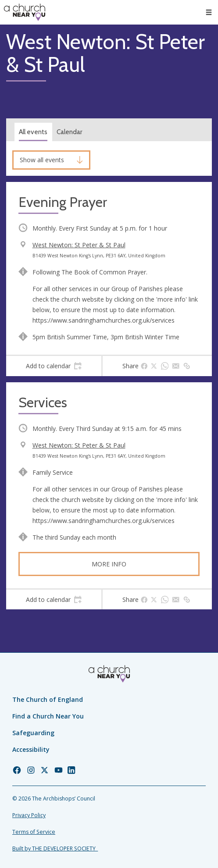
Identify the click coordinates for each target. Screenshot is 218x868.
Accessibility (31, 749)
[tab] (54, 366)
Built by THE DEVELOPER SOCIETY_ (55, 848)
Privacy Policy (29, 815)
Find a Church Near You (48, 716)
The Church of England (48, 699)
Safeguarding (33, 733)
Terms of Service (34, 832)
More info (109, 564)
